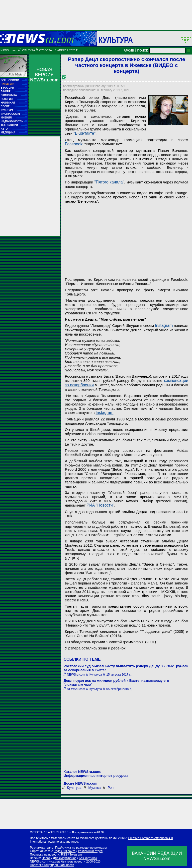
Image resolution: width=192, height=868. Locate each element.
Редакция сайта (65, 851)
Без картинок (88, 858)
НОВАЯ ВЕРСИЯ (44, 75)
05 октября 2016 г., (119, 689)
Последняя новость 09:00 (88, 832)
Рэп (111, 788)
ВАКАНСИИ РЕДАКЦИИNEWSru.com (157, 856)
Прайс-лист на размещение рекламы (81, 848)
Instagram (164, 325)
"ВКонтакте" (85, 133)
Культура (116, 40)
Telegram (76, 855)
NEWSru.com (9, 50)
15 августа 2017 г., (119, 675)
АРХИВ (129, 51)
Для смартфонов (65, 858)
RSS (64, 855)
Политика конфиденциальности (52, 865)
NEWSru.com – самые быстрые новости (58, 862)
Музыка (95, 788)
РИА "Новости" (100, 505)
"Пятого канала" (109, 182)
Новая (46, 858)
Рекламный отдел (90, 851)
